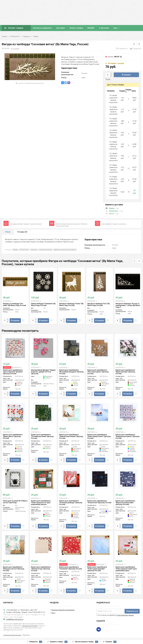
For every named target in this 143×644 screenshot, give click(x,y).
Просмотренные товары (85, 642)
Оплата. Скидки (76, 28)
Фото (53, 613)
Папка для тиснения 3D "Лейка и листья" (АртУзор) (15, 502)
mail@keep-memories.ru (15, 619)
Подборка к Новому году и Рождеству (65, 250)
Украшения (26, 36)
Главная (4, 36)
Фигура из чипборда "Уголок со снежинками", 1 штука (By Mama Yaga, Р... (128, 305)
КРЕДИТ (91, 28)
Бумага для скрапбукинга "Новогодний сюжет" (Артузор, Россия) (99, 436)
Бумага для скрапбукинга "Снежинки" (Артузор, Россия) (71, 568)
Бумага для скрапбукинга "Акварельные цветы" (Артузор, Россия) (128, 436)
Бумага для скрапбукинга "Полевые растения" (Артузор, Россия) (42, 436)
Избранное (34, 642)
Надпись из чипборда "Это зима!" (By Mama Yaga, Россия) (15, 304)
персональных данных (125, 615)
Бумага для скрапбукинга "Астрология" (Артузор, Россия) (99, 502)
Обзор (8, 232)
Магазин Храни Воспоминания (63, 610)
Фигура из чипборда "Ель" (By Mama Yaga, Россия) (98, 304)
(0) (8, 301)
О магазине (104, 28)
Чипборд (35, 36)
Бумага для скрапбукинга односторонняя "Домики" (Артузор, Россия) (13, 372)
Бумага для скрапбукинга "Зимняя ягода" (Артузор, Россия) (41, 569)
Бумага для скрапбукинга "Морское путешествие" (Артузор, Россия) (125, 503)
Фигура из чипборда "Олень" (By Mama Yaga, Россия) (71, 304)
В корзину (126, 75)
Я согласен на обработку (115, 615)
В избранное (122, 49)
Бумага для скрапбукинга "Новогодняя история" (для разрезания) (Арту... (126, 569)
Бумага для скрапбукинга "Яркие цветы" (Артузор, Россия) (13, 436)
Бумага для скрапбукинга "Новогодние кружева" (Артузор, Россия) (97, 569)
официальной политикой (30, 626)
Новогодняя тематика (45, 250)
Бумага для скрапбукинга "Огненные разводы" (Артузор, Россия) (71, 503)
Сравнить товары (57, 642)
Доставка (61, 28)
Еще (115, 28)
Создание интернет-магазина (12, 635)
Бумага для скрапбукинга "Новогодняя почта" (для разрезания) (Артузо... (41, 503)
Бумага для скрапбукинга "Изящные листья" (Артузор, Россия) (14, 569)
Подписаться (132, 611)
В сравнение (135, 49)
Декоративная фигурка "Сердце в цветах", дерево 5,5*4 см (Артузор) (43, 372)
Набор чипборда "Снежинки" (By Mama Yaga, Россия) (43, 304)
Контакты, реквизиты (42, 28)
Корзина (110, 642)
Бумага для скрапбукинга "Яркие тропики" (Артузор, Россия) (125, 372)
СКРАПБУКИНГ (15, 36)
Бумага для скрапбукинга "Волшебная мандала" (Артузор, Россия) (71, 372)
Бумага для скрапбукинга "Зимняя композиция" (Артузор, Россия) (71, 436)
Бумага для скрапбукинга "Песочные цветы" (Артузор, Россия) (98, 372)
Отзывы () (22, 232)
